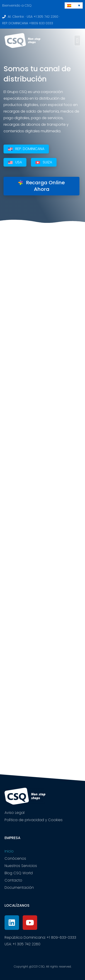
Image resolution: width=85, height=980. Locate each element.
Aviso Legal (15, 813)
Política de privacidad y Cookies (34, 820)
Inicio (9, 851)
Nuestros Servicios (21, 866)
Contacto (13, 880)
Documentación (19, 888)
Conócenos (15, 858)
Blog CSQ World (19, 873)
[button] (77, 41)
